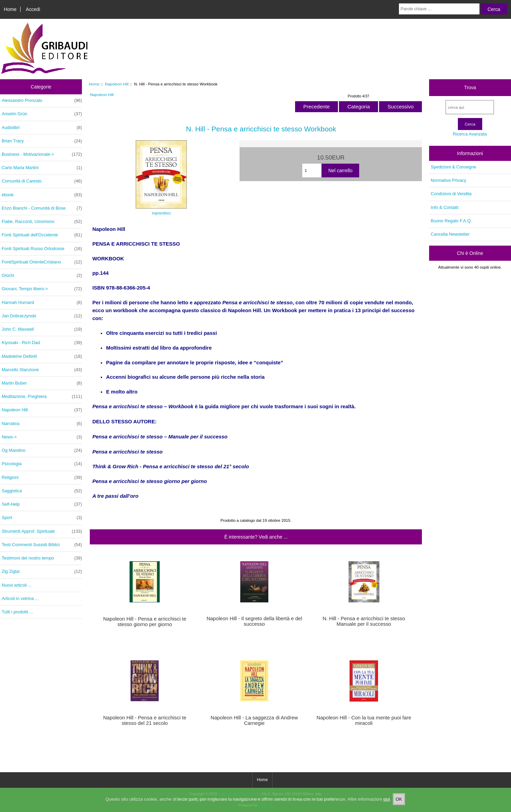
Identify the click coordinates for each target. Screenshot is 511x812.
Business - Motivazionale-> (42, 154)
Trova (470, 87)
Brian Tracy (42, 141)
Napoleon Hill (117, 84)
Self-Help (42, 504)
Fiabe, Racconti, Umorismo (42, 222)
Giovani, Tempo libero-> (42, 289)
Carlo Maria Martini (42, 168)
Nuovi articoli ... (17, 585)
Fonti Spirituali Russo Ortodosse (42, 249)
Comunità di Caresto (42, 181)
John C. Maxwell (42, 329)
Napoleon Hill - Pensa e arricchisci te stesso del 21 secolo (145, 720)
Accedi (33, 9)
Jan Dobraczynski (42, 316)
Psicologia (42, 464)
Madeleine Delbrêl (42, 356)
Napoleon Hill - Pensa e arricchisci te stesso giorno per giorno (145, 622)
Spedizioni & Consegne (454, 167)
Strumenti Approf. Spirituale (42, 531)
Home (10, 9)
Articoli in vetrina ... (20, 598)
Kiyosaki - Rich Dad (42, 343)
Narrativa (42, 424)
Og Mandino (42, 450)
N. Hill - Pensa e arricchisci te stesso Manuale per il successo (364, 621)
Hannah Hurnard (42, 303)
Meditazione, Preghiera (42, 397)
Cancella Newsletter (450, 234)
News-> (42, 437)
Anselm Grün (42, 114)
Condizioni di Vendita (451, 194)
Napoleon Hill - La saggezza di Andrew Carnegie (254, 720)
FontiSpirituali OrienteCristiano (42, 262)
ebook (42, 195)
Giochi (42, 275)
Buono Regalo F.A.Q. (451, 221)
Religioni (42, 478)
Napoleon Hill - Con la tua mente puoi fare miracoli (364, 720)
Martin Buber (42, 383)
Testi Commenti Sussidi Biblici (42, 545)
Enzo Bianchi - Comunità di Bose (42, 208)
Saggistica (42, 491)
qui (387, 802)
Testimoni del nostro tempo (42, 558)
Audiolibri (42, 128)
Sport (42, 518)
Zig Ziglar (42, 572)
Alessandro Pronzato (42, 101)
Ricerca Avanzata (470, 134)
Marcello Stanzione (42, 370)
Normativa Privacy (448, 180)
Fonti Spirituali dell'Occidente (42, 235)
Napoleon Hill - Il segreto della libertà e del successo (254, 621)
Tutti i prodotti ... (17, 612)
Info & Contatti (445, 207)
